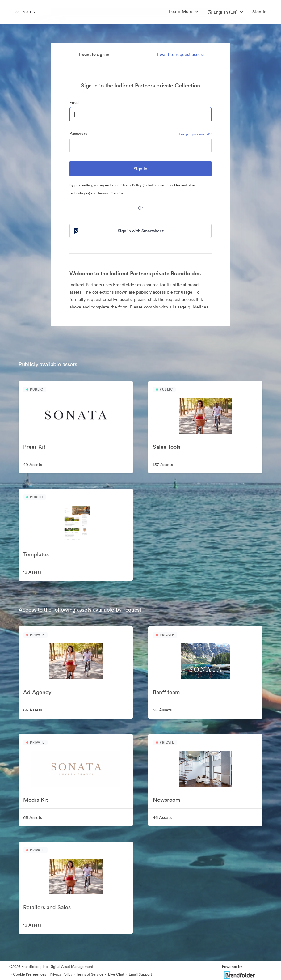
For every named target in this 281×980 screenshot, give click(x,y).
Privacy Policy (131, 185)
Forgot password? (195, 134)
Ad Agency (37, 692)
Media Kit (36, 800)
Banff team (166, 692)
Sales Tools (167, 447)
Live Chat (116, 974)
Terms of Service (110, 193)
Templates (36, 554)
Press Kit (34, 447)
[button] (225, 12)
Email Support (140, 974)
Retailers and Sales (47, 907)
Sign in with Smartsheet (118, 231)
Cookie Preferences (29, 974)
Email (74, 102)
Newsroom (166, 800)
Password (79, 133)
